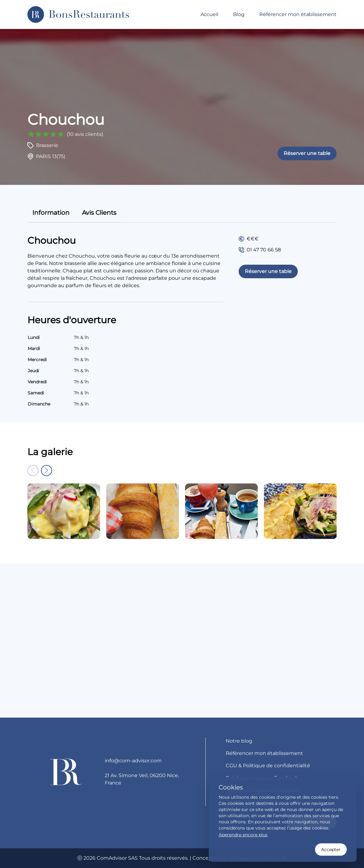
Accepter (331, 850)
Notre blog (239, 741)
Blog (239, 14)
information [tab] (51, 213)
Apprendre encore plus (243, 835)
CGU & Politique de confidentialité (268, 766)
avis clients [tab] (99, 213)
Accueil (209, 14)
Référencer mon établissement (298, 14)
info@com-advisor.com (133, 761)
